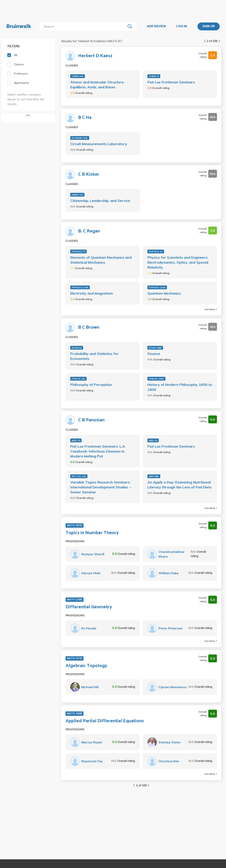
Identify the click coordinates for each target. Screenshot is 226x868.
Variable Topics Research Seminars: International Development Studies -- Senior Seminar (101, 487)
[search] (83, 26)
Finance (154, 354)
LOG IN (182, 26)
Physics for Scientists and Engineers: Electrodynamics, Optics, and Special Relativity (178, 262)
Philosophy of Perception (91, 385)
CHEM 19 (154, 76)
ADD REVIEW (156, 26)
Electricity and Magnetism (92, 293)
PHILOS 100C (156, 379)
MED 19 (76, 440)
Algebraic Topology (86, 666)
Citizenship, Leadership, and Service (100, 201)
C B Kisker (89, 175)
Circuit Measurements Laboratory (99, 144)
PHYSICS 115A (157, 287)
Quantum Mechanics (164, 293)
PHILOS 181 (78, 379)
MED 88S (154, 476)
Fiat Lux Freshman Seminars (171, 82)
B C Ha (85, 118)
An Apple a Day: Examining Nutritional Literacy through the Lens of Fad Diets (179, 485)
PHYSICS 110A (80, 287)
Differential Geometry (89, 607)
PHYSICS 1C (156, 252)
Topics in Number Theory (92, 533)
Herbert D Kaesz (95, 56)
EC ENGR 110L (80, 138)
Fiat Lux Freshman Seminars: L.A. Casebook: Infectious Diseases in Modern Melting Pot (98, 451)
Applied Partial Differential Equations (105, 721)
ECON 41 (77, 348)
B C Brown (89, 328)
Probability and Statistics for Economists (94, 356)
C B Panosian (91, 420)
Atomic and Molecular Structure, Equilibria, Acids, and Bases (97, 85)
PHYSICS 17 (78, 252)
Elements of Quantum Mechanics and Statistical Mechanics (101, 260)
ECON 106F (155, 348)
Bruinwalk (19, 26)
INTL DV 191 (79, 476)
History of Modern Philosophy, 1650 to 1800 (180, 387)
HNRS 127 (77, 195)
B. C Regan (89, 231)
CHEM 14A (78, 76)
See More (211, 309)
